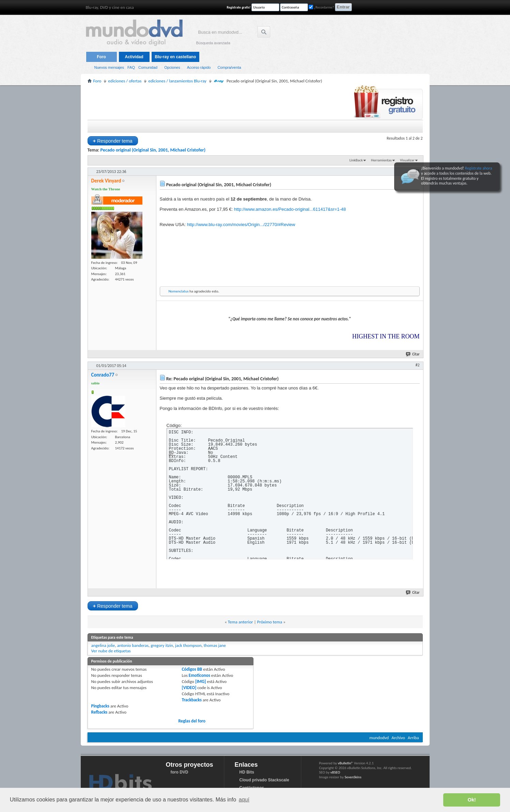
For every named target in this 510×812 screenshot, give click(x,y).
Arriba (413, 738)
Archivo (398, 738)
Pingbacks (100, 706)
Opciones (172, 67)
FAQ (131, 67)
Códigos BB (192, 669)
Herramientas (381, 160)
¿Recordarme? (321, 7)
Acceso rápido (199, 67)
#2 (417, 365)
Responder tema (113, 141)
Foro (101, 57)
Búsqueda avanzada (213, 43)
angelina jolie (103, 645)
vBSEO (335, 772)
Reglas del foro (192, 721)
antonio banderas (133, 645)
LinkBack (356, 160)
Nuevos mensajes (109, 67)
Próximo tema (269, 622)
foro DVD (180, 772)
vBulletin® (346, 763)
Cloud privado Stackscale (264, 780)
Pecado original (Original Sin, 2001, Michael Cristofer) (153, 150)
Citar (413, 354)
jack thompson (188, 645)
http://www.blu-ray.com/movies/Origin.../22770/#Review (241, 225)
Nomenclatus (179, 291)
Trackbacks (191, 700)
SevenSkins (353, 777)
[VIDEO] (189, 688)
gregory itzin (162, 645)
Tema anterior (241, 622)
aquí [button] (244, 800)
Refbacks (99, 712)
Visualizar (407, 160)
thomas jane (215, 645)
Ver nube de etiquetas (111, 651)
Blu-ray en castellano (176, 57)
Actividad (134, 57)
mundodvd (379, 738)
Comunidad (148, 67)
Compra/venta (229, 67)
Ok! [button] (472, 800)
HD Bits (247, 772)
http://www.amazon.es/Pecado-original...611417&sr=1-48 (290, 209)
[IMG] (201, 681)
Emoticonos (199, 675)
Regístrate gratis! (239, 7)
